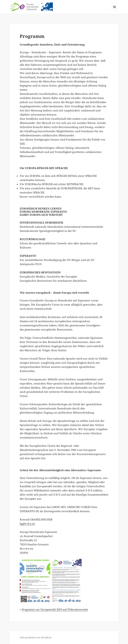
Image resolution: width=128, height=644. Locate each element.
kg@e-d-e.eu (27, 524)
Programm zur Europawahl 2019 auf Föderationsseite (55, 609)
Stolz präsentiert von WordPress (36, 638)
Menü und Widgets (115, 10)
